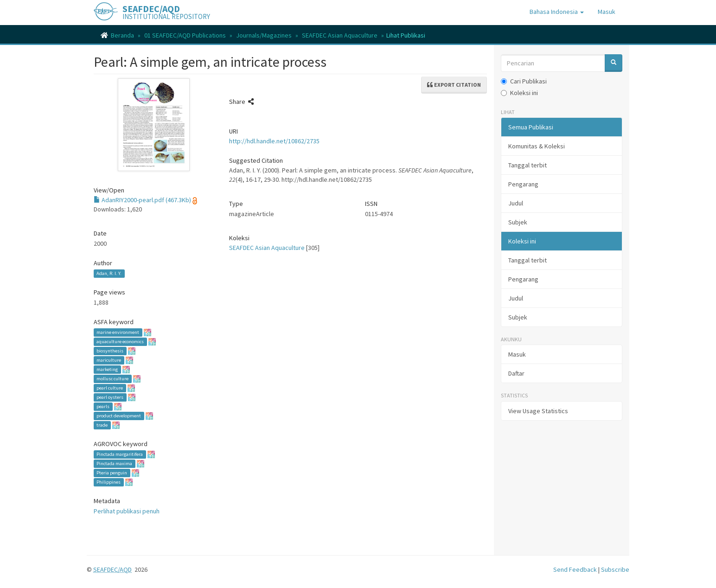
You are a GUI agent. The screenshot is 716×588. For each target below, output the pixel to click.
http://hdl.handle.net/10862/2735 (274, 141)
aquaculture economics (120, 342)
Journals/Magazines (264, 35)
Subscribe (615, 569)
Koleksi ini (519, 93)
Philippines (109, 482)
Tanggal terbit (527, 165)
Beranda (122, 35)
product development (119, 416)
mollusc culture (112, 379)
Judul (516, 203)
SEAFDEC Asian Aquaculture (340, 35)
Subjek (518, 222)
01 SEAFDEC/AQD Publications (185, 35)
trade (102, 425)
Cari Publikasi (524, 81)
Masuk (517, 354)
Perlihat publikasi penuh (127, 511)
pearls (103, 406)
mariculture (109, 360)
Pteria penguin (112, 473)
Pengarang (523, 184)
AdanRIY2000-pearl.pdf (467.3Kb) (142, 200)
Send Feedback (575, 569)
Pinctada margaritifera (120, 454)
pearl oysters (110, 397)
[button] (557, 12)
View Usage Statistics (538, 411)
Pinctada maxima (114, 463)
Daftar (516, 373)
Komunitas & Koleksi (537, 146)
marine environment (118, 332)
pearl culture (110, 388)
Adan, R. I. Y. (109, 273)
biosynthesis (110, 351)
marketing (107, 369)
